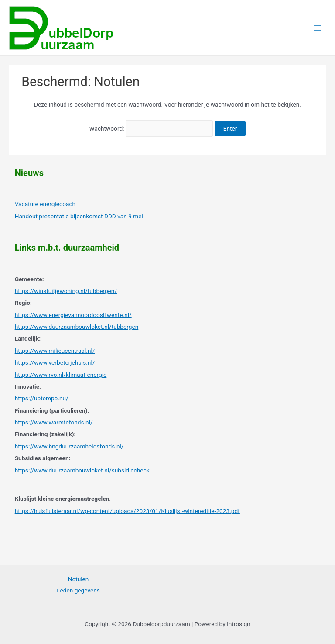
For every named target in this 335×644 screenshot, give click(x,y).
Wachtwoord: (151, 128)
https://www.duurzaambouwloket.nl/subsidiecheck (82, 470)
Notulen (79, 579)
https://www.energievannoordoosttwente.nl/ (73, 315)
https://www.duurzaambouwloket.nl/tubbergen (77, 327)
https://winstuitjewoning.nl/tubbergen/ (66, 291)
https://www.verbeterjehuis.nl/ (55, 362)
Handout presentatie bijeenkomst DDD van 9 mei (79, 216)
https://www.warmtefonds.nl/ (54, 422)
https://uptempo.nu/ (42, 398)
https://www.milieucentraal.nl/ (55, 351)
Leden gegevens (78, 590)
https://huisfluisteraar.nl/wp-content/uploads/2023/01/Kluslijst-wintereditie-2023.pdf (127, 511)
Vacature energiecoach (45, 204)
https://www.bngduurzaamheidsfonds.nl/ (69, 446)
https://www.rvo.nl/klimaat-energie (61, 375)
